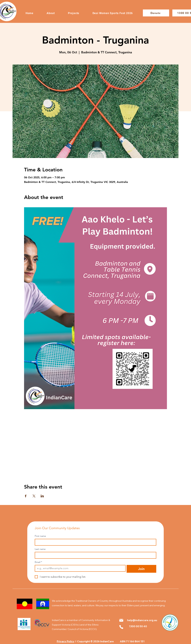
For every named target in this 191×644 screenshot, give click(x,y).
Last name (40, 549)
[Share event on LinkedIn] (42, 496)
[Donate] (156, 13)
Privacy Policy (66, 641)
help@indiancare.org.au (142, 620)
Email (38, 562)
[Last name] (94, 555)
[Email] (79, 568)
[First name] (94, 542)
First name (40, 536)
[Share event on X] (34, 496)
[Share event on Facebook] (26, 496)
